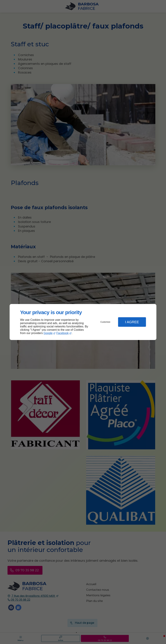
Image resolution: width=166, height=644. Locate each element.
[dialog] (83, 322)
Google (48, 333)
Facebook (63, 333)
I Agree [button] (132, 322)
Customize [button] (105, 322)
